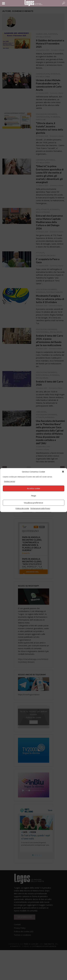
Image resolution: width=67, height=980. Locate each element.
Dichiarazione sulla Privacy (40, 508)
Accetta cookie (34, 488)
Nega (33, 496)
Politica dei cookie (22, 508)
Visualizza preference (33, 503)
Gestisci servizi (10, 481)
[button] (63, 472)
